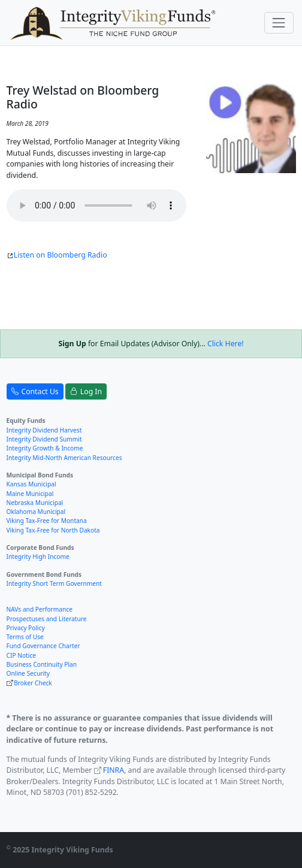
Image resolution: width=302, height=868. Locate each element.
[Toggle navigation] (279, 22)
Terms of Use (25, 637)
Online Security (28, 673)
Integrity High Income (38, 557)
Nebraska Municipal (35, 503)
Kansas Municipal (31, 484)
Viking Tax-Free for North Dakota (53, 530)
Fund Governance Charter (43, 646)
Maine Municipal (30, 494)
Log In (86, 392)
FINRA (114, 770)
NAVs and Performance (40, 609)
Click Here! (226, 344)
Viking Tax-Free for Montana (47, 521)
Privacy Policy (26, 628)
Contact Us (35, 392)
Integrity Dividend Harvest (44, 430)
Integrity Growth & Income (45, 448)
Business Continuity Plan (42, 664)
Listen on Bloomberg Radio (57, 255)
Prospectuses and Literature (47, 619)
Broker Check (33, 683)
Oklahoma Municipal (36, 512)
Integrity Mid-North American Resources (64, 458)
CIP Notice (22, 655)
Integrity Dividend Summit (44, 439)
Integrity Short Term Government (55, 583)
